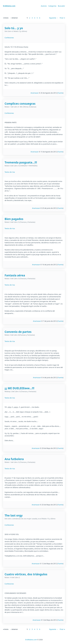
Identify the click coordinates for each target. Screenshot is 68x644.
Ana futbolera (14, 459)
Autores (44, 6)
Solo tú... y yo (14, 28)
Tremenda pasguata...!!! (21, 162)
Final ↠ (62, 18)
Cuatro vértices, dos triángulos (26, 574)
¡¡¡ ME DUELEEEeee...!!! (19, 388)
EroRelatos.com (31, 640)
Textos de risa (10, 172)
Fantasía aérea (15, 275)
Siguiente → (54, 18)
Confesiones (9, 38)
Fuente (60, 93)
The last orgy (14, 515)
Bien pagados (14, 219)
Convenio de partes (18, 332)
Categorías (52, 6)
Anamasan (35, 93)
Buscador (61, 6)
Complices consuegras (20, 104)
